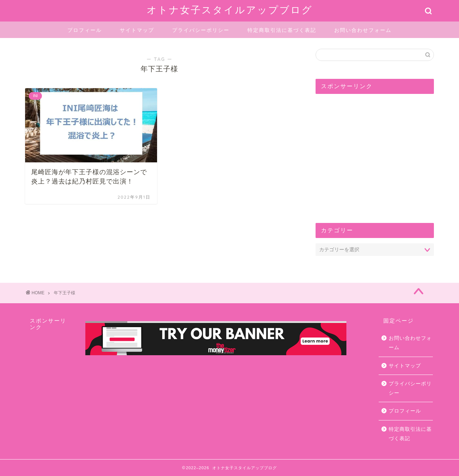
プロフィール (85, 30)
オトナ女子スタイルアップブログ (230, 10)
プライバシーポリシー (201, 30)
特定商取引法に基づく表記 (282, 30)
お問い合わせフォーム (363, 30)
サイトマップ (137, 30)
